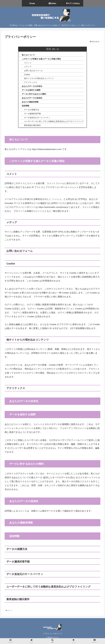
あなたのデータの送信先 (31, 100)
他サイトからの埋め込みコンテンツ (38, 79)
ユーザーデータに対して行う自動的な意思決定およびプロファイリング (54, 124)
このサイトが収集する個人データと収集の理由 (41, 59)
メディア (26, 67)
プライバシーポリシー (53, 637)
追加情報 (24, 108)
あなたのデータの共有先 (31, 88)
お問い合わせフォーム (32, 71)
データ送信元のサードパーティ (36, 120)
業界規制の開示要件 (31, 128)
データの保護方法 (30, 112)
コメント (26, 63)
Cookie (25, 75)
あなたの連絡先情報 (29, 104)
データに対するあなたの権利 (33, 96)
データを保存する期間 (30, 92)
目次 (49, 49)
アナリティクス (29, 84)
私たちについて (27, 55)
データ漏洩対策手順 (31, 116)
